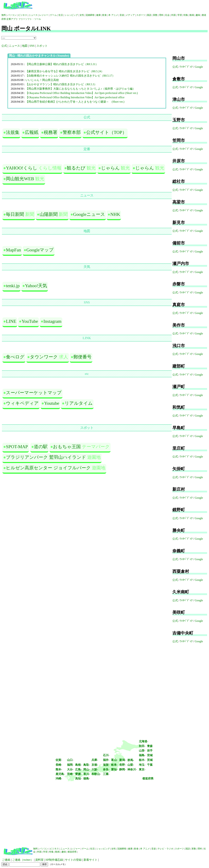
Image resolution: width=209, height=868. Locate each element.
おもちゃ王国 (67, 447)
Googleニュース (89, 214)
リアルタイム (79, 403)
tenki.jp (13, 286)
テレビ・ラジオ (165, 849)
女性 (82, 15)
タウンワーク (44, 357)
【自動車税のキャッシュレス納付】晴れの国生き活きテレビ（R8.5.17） (70, 76)
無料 (4, 15)
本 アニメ (113, 15)
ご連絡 (6, 860)
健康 (98, 15)
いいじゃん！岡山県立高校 (42, 80)
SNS (32, 46)
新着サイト (90, 860)
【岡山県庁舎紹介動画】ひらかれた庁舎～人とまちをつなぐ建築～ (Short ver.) (75, 102)
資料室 (39, 860)
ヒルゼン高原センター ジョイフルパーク (48, 468)
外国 (173, 15)
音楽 (122, 15)
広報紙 (32, 132)
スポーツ (141, 15)
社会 (168, 15)
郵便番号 (82, 357)
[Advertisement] (104, 816)
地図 (25, 46)
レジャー (44, 15)
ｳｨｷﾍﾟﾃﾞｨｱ (186, 67)
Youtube (52, 403)
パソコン (12, 15)
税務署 (51, 132)
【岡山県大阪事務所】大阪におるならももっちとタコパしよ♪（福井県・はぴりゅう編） (80, 89)
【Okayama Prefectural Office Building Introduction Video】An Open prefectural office (75, 97)
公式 (4, 46)
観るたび (76, 168)
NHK (115, 214)
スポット (42, 46)
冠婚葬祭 (90, 15)
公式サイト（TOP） (106, 132)
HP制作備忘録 (54, 860)
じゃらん (110, 168)
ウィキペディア (22, 403)
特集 (186, 15)
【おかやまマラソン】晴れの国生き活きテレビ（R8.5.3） (61, 84)
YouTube (30, 321)
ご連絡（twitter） (23, 860)
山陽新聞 (49, 214)
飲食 (104, 15)
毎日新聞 (15, 214)
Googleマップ (40, 250)
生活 (61, 15)
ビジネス (23, 15)
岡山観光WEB (20, 179)
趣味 (198, 15)
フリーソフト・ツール (30, 19)
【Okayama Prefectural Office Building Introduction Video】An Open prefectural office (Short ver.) (82, 93)
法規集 (13, 132)
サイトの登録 (73, 860)
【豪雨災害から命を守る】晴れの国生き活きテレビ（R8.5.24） (65, 71)
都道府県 (148, 778)
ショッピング (71, 15)
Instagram (52, 321)
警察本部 (72, 132)
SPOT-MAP (17, 447)
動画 (192, 15)
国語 (149, 15)
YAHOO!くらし (22, 168)
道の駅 (41, 447)
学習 (180, 15)
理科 (161, 15)
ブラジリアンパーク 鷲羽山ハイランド (46, 457)
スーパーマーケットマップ (34, 393)
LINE (11, 321)
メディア (130, 15)
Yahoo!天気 (36, 286)
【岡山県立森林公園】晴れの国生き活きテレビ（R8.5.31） (62, 64)
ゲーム (53, 15)
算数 (155, 15)
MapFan (13, 250)
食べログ (15, 357)
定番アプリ (12, 19)
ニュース (33, 15)
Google (199, 67)
